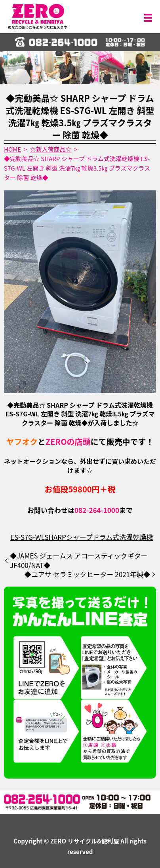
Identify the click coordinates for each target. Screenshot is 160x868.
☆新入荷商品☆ (51, 149)
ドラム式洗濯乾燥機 (123, 537)
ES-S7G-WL (28, 537)
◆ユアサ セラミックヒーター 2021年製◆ (87, 574)
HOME (12, 149)
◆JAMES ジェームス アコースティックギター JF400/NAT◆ (79, 560)
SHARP (55, 537)
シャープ (79, 537)
